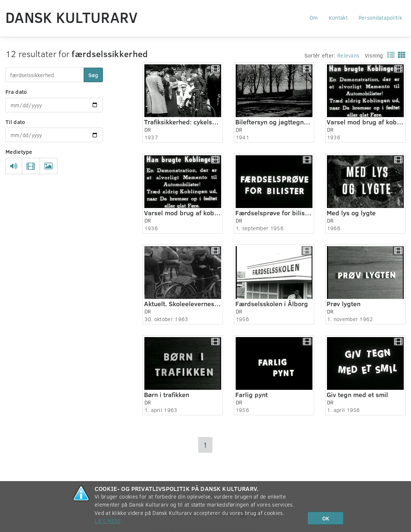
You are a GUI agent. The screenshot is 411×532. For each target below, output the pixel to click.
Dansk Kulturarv (72, 17)
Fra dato (16, 92)
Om (314, 17)
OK (326, 518)
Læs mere (108, 521)
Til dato (15, 122)
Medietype (19, 152)
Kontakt (338, 17)
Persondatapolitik (380, 17)
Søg (93, 75)
